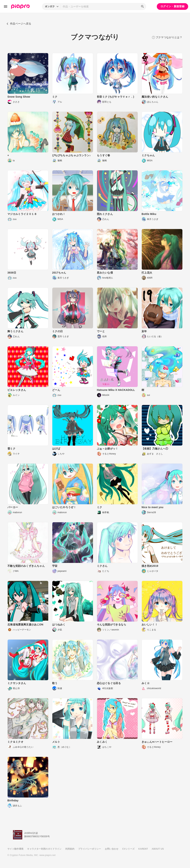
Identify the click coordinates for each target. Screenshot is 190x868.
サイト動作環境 (15, 849)
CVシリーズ (128, 849)
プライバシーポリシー (90, 849)
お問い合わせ (112, 849)
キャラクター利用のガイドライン (44, 849)
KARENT (143, 849)
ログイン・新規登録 (172, 6)
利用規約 (70, 849)
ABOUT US (158, 849)
